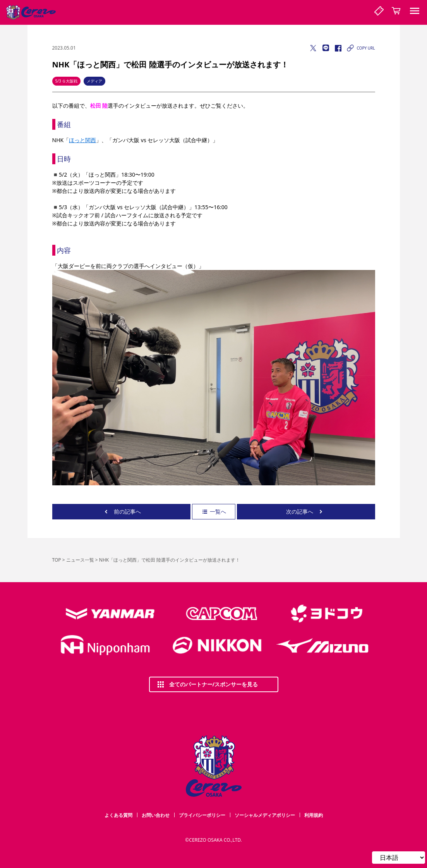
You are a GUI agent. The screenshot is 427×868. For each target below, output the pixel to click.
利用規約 (314, 815)
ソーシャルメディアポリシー (265, 815)
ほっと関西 (82, 140)
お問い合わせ (156, 815)
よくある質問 (118, 815)
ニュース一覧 (80, 560)
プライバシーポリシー (202, 815)
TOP (57, 560)
